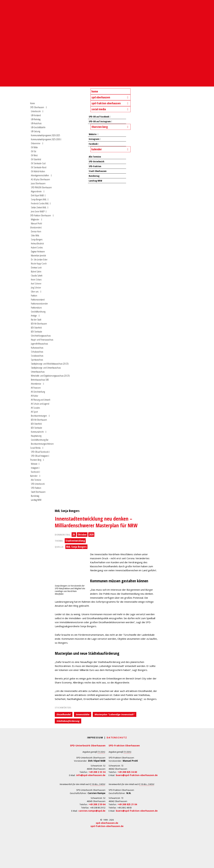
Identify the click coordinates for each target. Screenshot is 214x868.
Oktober (82, 535)
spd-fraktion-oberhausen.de (107, 826)
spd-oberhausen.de (107, 823)
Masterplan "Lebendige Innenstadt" (115, 714)
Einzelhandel (64, 714)
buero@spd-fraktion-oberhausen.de (137, 775)
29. (74, 535)
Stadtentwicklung (75, 541)
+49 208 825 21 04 (127, 804)
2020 (91, 535)
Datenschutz (117, 737)
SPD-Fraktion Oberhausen (124, 745)
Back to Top (210, 864)
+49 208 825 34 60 (127, 772)
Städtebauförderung (68, 721)
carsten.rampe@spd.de (92, 811)
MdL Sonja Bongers (76, 547)
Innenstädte (83, 714)
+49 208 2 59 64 (97, 804)
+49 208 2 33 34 (97, 772)
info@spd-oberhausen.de (91, 775)
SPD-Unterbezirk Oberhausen (88, 745)
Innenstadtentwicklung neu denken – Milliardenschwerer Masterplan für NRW (96, 522)
